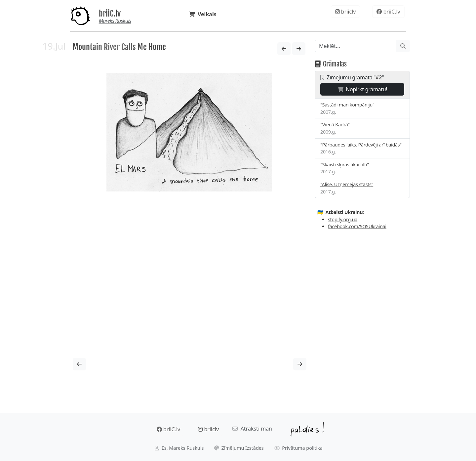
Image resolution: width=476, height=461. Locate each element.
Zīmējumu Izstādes (239, 448)
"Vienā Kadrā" (335, 125)
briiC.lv (110, 14)
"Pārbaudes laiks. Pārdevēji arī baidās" (361, 145)
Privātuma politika (299, 448)
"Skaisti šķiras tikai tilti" (345, 165)
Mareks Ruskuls (115, 21)
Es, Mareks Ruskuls (179, 448)
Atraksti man (252, 429)
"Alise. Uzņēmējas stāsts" (347, 184)
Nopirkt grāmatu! (362, 89)
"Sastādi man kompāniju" (347, 105)
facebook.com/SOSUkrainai (357, 226)
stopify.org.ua (343, 219)
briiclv (346, 12)
